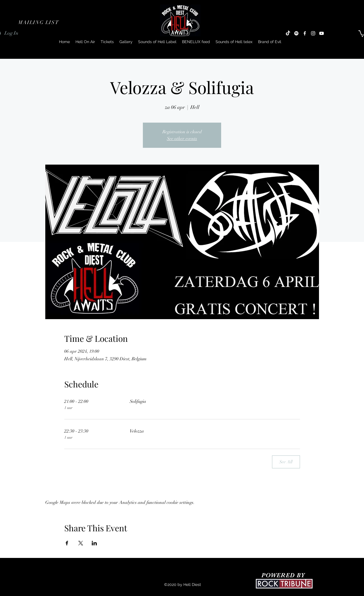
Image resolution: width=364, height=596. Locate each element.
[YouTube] (322, 33)
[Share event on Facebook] (67, 543)
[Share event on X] (81, 543)
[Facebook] (305, 33)
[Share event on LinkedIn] (94, 543)
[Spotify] (296, 33)
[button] (39, 22)
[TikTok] (288, 33)
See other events (182, 139)
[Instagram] (313, 33)
